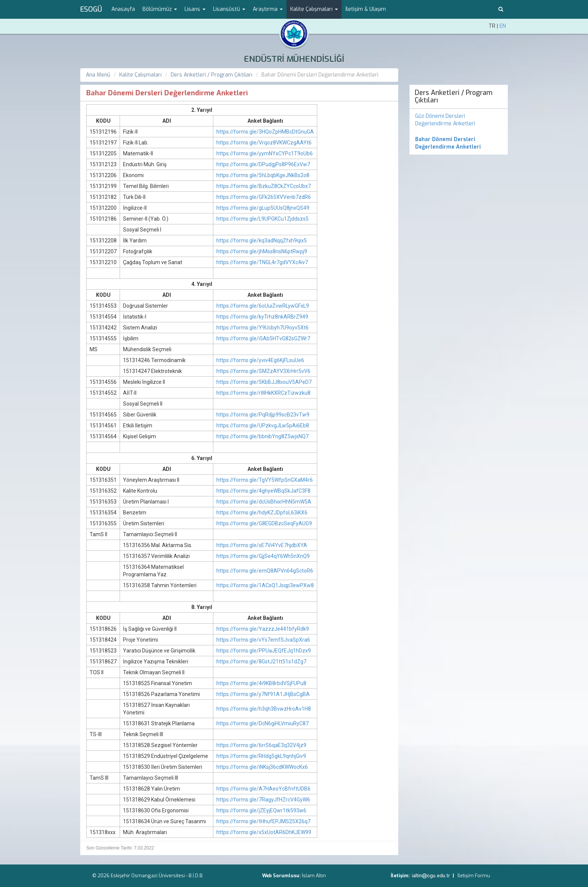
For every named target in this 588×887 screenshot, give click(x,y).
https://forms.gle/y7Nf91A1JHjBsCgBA (263, 694)
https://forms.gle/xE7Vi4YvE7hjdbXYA (262, 545)
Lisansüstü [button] (229, 9)
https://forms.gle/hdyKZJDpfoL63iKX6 (262, 513)
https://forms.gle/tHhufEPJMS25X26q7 (263, 821)
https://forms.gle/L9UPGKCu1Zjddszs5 (262, 219)
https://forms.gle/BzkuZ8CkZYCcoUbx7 (264, 186)
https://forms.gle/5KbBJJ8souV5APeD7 (264, 382)
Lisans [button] (195, 9)
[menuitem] (459, 143)
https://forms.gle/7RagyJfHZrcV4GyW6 (263, 800)
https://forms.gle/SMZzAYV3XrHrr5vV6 (263, 371)
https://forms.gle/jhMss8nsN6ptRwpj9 (262, 251)
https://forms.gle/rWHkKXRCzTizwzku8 (263, 393)
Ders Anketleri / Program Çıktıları (211, 75)
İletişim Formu (474, 876)
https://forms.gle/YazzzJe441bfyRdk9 (263, 629)
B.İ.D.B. (196, 876)
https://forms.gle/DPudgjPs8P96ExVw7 (263, 164)
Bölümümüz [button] (160, 9)
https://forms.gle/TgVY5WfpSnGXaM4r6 (265, 480)
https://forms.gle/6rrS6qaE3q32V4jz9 (261, 745)
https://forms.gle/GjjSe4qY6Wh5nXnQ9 (263, 556)
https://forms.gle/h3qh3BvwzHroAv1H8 (264, 709)
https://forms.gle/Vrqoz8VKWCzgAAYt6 (264, 143)
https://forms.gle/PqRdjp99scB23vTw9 (263, 415)
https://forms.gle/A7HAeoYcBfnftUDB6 (263, 789)
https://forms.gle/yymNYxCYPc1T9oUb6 (265, 153)
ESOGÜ (91, 9)
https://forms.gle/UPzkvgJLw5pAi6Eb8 (263, 425)
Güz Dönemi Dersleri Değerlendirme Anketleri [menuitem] (445, 120)
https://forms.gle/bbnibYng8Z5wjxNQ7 (262, 436)
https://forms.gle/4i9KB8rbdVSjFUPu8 (261, 683)
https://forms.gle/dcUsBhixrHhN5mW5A (264, 502)
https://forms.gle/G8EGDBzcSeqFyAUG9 (264, 523)
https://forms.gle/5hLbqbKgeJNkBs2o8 (263, 175)
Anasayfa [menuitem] (123, 9)
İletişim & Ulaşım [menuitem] (366, 9)
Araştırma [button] (268, 9)
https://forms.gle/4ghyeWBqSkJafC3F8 (263, 491)
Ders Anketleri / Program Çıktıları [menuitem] (454, 96)
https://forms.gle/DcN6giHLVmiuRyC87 (262, 723)
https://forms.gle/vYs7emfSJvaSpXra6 (263, 640)
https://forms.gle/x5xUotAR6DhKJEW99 (264, 832)
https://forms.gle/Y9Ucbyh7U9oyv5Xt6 (262, 328)
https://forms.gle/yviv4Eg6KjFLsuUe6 (260, 360)
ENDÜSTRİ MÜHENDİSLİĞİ (294, 59)
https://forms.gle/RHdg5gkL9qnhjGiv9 (261, 756)
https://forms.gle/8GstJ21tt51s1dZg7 (261, 661)
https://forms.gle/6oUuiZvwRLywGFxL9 (263, 306)
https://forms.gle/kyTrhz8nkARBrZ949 (262, 317)
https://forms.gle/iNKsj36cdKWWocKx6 (262, 767)
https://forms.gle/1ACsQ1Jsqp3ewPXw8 (265, 585)
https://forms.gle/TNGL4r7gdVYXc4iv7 (262, 262)
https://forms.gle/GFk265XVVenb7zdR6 (264, 197)
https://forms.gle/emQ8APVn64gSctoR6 (265, 571)
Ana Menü (98, 75)
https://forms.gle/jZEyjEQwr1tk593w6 (261, 810)
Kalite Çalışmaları (140, 75)
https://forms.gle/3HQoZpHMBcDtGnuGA (265, 132)
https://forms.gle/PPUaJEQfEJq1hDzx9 (264, 651)
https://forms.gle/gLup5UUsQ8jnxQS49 (263, 208)
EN (503, 26)
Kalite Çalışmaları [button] (314, 9)
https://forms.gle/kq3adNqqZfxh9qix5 (262, 241)
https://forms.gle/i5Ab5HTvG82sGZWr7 (263, 338)
